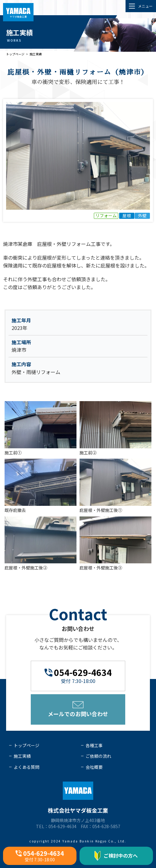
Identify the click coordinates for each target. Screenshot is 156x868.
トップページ (15, 54)
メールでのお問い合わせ (78, 709)
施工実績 (36, 54)
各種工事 (94, 745)
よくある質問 (27, 767)
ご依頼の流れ (98, 756)
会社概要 (94, 767)
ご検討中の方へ (116, 856)
